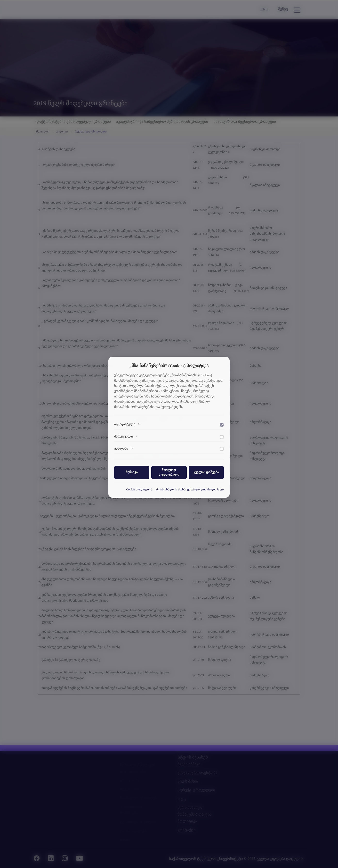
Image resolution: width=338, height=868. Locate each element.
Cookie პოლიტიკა (139, 489)
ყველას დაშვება (206, 472)
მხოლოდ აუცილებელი (169, 472)
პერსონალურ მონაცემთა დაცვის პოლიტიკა (190, 489)
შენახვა (132, 472)
